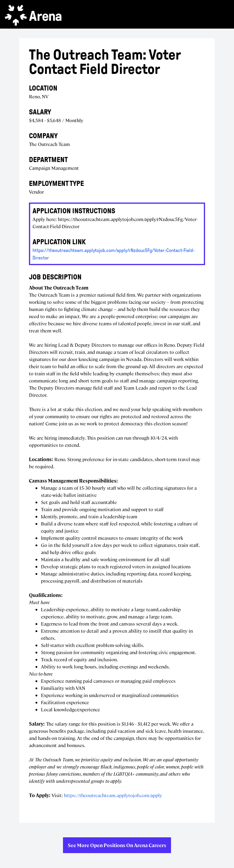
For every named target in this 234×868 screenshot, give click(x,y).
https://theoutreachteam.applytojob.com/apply (113, 795)
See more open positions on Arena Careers (117, 845)
